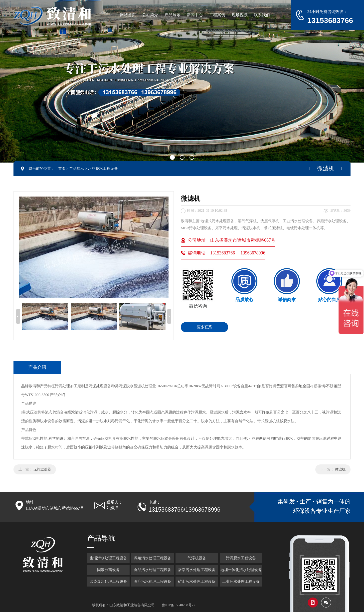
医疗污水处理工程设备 (153, 582)
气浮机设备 (197, 558)
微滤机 (340, 469)
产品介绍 (37, 367)
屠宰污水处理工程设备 (197, 570)
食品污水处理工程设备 (153, 570)
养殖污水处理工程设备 (153, 558)
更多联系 (204, 327)
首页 (62, 169)
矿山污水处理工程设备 (197, 582)
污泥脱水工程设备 (103, 169)
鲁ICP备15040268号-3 (178, 605)
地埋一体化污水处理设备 (241, 570)
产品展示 (77, 169)
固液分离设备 (108, 570)
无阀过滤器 (42, 469)
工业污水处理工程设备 (241, 582)
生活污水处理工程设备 (108, 558)
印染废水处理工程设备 (108, 582)
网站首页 (128, 15)
